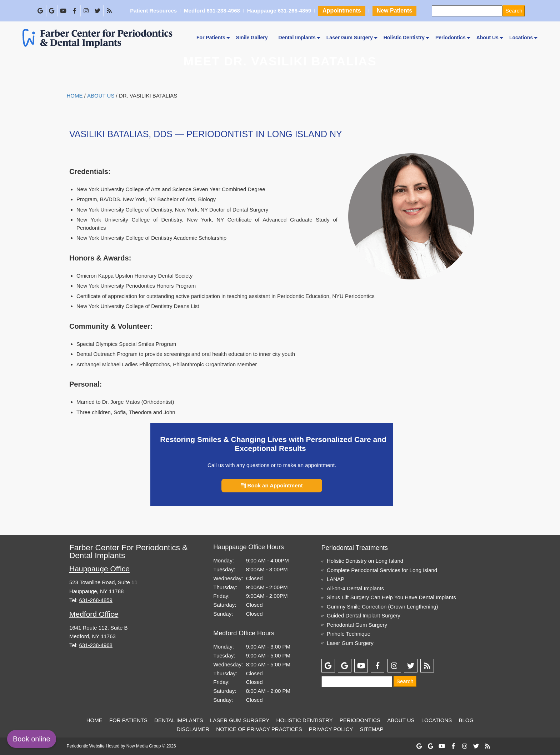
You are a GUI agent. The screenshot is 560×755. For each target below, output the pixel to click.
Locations (521, 38)
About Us (487, 38)
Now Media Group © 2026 (151, 746)
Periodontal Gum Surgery (357, 625)
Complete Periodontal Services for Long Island (382, 570)
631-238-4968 (96, 645)
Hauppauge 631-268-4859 (279, 11)
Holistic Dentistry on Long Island (365, 561)
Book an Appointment (272, 485)
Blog (466, 720)
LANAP (336, 579)
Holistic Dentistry (404, 38)
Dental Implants (297, 38)
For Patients (211, 38)
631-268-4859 (96, 600)
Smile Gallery (252, 38)
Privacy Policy (331, 729)
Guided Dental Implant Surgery (364, 615)
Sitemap (372, 729)
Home (75, 96)
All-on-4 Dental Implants (355, 588)
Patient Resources (153, 11)
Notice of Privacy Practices (259, 729)
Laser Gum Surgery (350, 38)
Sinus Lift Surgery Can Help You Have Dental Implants (391, 597)
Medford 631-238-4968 (212, 11)
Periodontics (451, 38)
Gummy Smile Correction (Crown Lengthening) (382, 607)
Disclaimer (193, 729)
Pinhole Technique (349, 634)
